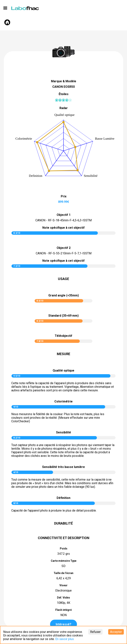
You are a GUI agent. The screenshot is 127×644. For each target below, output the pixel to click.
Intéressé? (63, 624)
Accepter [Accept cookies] (116, 632)
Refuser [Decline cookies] (95, 632)
